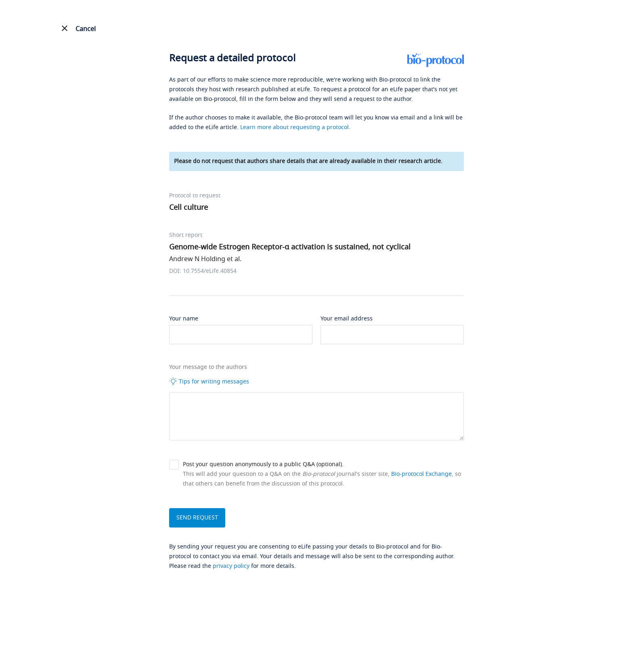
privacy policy (231, 566)
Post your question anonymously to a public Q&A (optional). (263, 464)
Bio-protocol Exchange (421, 474)
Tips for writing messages (209, 381)
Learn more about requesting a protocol (294, 127)
